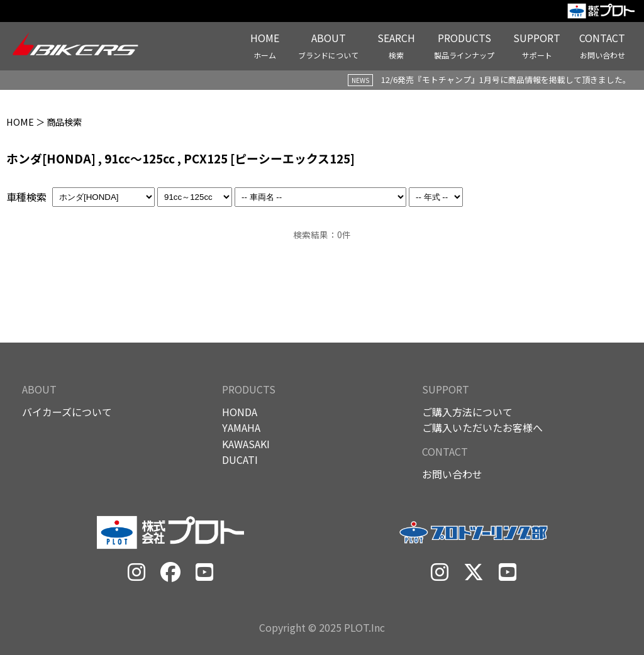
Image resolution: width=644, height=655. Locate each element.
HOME (20, 122)
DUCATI (240, 460)
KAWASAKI (246, 444)
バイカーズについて (67, 412)
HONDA (240, 412)
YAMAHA (241, 427)
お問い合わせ (452, 474)
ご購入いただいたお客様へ (482, 427)
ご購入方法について (467, 412)
